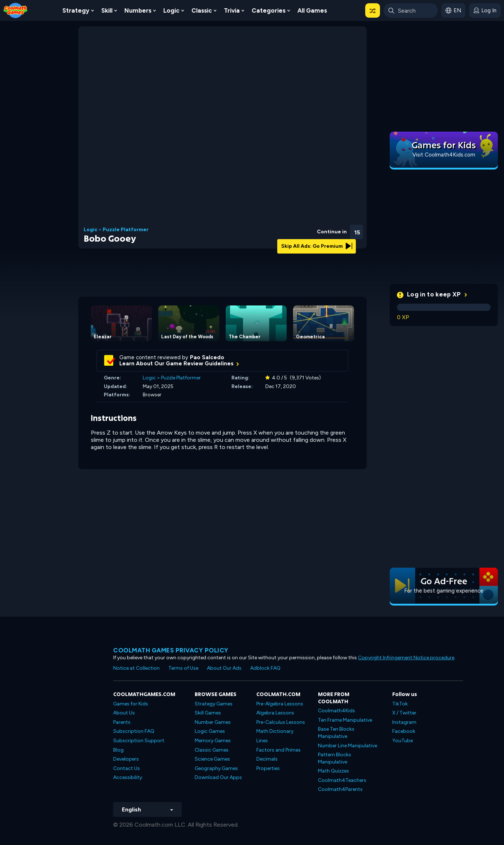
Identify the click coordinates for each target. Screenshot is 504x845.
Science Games (212, 759)
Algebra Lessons (275, 713)
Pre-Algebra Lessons (280, 704)
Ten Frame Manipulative (345, 720)
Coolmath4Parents (340, 789)
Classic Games (212, 750)
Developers (126, 759)
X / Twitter (404, 713)
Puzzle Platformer (126, 230)
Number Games (213, 722)
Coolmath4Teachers (342, 780)
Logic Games (210, 731)
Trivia (232, 10)
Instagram (404, 722)
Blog (118, 750)
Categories (269, 10)
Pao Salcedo (207, 357)
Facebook (404, 731)
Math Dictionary (275, 731)
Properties (268, 768)
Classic (202, 10)
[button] (373, 10)
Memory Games (213, 741)
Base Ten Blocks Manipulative (336, 733)
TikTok (400, 704)
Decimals (267, 759)
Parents (122, 722)
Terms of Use (183, 668)
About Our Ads (224, 668)
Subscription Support (139, 741)
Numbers (138, 10)
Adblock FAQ (265, 668)
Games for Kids (131, 704)
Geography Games (216, 768)
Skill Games (208, 713)
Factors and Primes (278, 750)
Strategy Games (214, 704)
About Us (124, 713)
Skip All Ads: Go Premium (317, 246)
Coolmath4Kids (337, 711)
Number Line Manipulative (348, 746)
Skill (107, 10)
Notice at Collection (136, 668)
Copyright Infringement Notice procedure (406, 658)
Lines (262, 741)
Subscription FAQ (134, 731)
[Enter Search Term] (411, 10)
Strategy (76, 10)
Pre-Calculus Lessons (281, 722)
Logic (171, 10)
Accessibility (128, 777)
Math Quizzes (333, 771)
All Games (312, 10)
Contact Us (127, 768)
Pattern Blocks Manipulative (335, 758)
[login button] (485, 10)
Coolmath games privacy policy (171, 650)
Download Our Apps (218, 777)
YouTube (403, 741)
